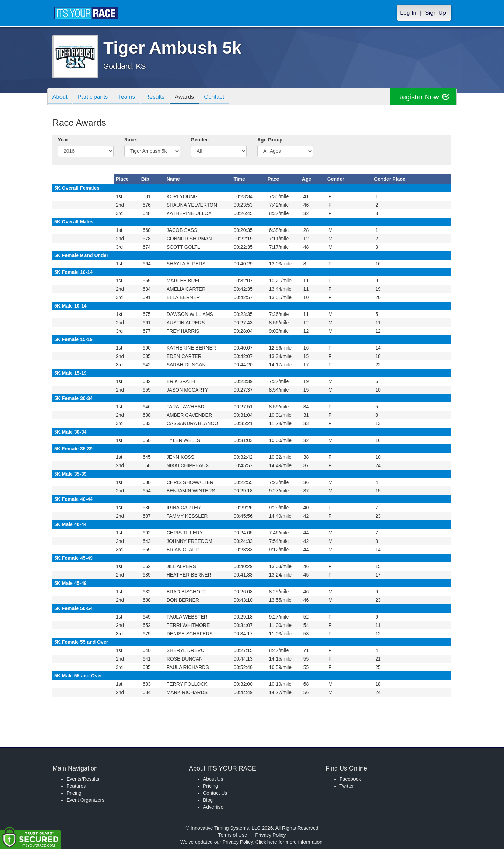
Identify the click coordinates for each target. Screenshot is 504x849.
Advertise (213, 807)
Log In (408, 13)
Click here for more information (289, 842)
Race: (131, 140)
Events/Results (83, 779)
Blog (208, 800)
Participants (95, 97)
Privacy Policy (270, 835)
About (61, 97)
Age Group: (271, 140)
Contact (222, 97)
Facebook (350, 779)
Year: (64, 140)
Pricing (74, 793)
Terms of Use (233, 835)
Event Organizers (85, 800)
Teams (130, 97)
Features (76, 786)
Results (160, 97)
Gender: (200, 140)
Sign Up (435, 13)
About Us (213, 779)
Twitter (347, 786)
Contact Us (215, 793)
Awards (190, 97)
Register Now (423, 97)
